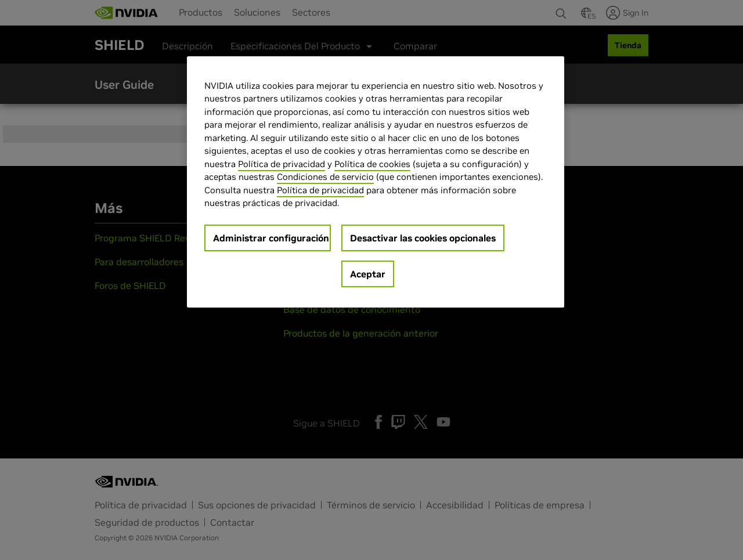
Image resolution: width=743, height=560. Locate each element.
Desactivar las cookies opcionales (423, 238)
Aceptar (368, 274)
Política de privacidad (282, 164)
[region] (376, 182)
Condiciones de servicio (325, 177)
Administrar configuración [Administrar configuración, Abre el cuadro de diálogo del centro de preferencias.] (271, 238)
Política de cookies (372, 164)
